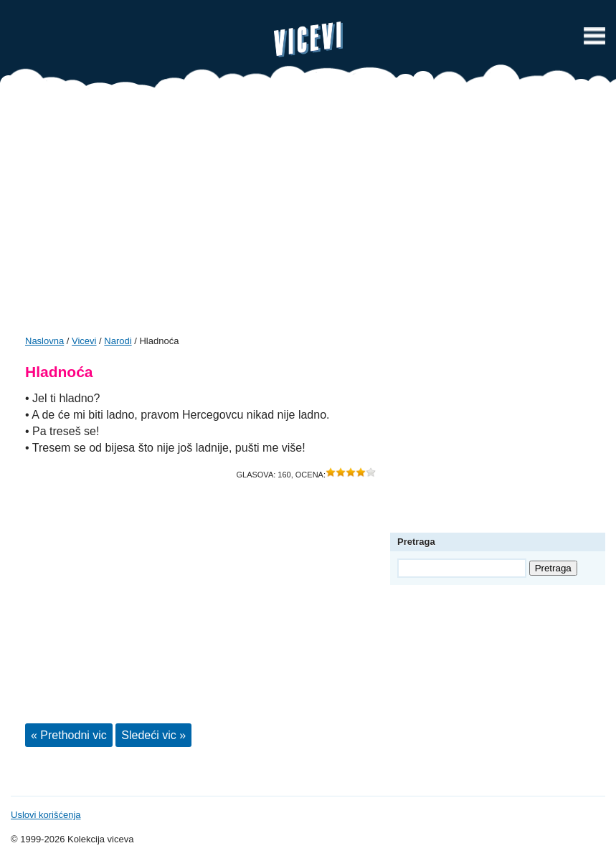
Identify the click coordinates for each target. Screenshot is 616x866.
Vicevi (308, 39)
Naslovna (44, 341)
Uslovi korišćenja (46, 815)
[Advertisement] (308, 217)
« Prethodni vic (69, 735)
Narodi (118, 341)
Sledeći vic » (153, 735)
